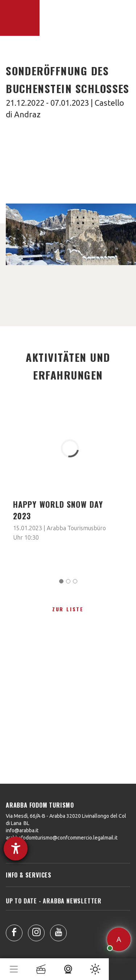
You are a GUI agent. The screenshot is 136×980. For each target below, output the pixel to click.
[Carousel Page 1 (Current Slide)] (61, 581)
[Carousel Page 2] (68, 581)
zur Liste (68, 609)
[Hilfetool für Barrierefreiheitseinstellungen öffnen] (16, 849)
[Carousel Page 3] (75, 581)
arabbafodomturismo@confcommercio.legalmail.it (62, 838)
